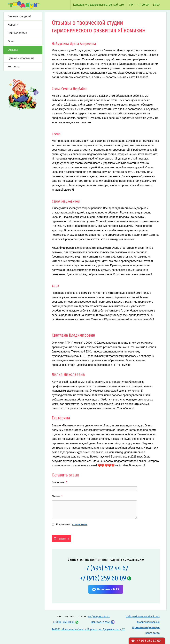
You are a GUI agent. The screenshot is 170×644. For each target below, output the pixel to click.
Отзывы (13, 50)
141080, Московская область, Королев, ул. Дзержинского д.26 (88, 629)
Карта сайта (152, 633)
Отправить (61, 538)
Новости (13, 25)
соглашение (80, 524)
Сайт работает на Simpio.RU (143, 616)
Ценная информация (21, 58)
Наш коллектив (17, 33)
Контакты (14, 67)
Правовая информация (146, 627)
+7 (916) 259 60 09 (103, 578)
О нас (11, 41)
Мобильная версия (148, 622)
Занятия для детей (20, 16)
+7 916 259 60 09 (149, 641)
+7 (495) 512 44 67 (106, 568)
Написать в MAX (106, 589)
